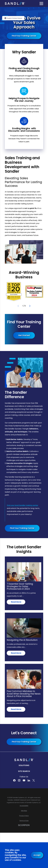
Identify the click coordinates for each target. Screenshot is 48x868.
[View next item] (30, 306)
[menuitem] (24, 806)
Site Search (24, 771)
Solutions (24, 765)
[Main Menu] (41, 4)
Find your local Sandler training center (22, 505)
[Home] (15, 4)
